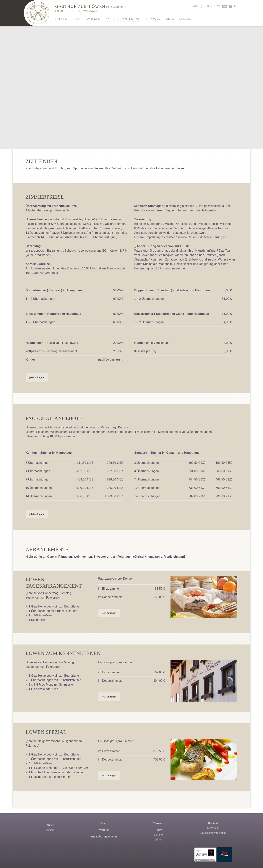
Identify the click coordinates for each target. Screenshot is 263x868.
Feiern (77, 19)
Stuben (61, 19)
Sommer (159, 835)
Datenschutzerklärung (213, 833)
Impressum (213, 828)
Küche (50, 830)
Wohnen (94, 19)
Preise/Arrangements (123, 20)
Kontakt (186, 19)
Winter (159, 840)
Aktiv (170, 19)
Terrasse (154, 19)
